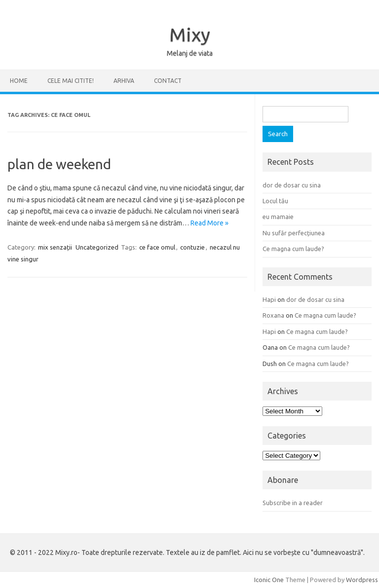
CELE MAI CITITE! (71, 81)
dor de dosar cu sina (292, 185)
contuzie (192, 247)
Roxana (273, 315)
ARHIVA (124, 81)
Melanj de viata (190, 53)
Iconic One (269, 580)
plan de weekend (59, 164)
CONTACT (168, 81)
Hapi (269, 299)
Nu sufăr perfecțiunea (294, 233)
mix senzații (55, 247)
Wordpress (362, 580)
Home (19, 81)
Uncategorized (97, 247)
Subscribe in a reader (293, 503)
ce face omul (157, 247)
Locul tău (275, 201)
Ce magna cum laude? (293, 249)
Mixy (190, 35)
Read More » (209, 223)
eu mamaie (278, 217)
